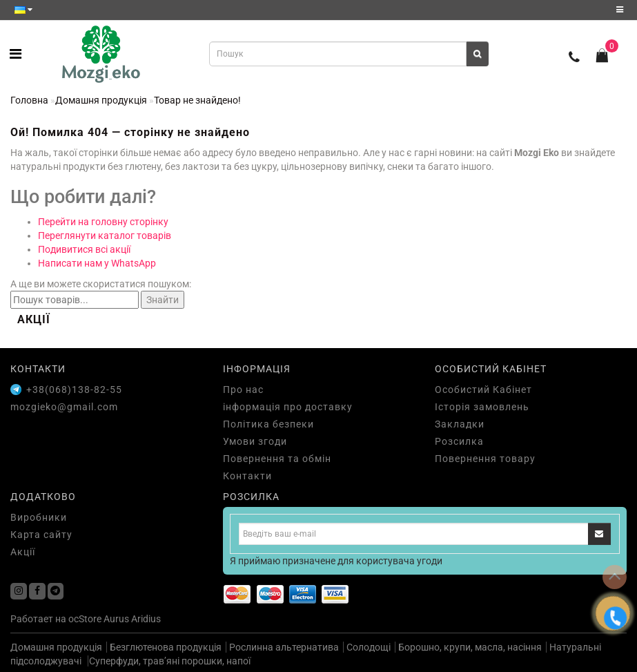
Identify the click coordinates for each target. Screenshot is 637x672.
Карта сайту (41, 535)
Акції (23, 552)
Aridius (146, 619)
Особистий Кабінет (483, 390)
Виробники (39, 517)
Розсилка (459, 441)
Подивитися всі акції (84, 249)
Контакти (247, 476)
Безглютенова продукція (166, 647)
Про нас (243, 390)
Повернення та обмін (277, 459)
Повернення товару (485, 459)
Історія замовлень (482, 407)
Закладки (460, 424)
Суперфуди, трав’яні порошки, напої (170, 661)
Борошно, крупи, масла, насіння (470, 647)
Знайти (163, 300)
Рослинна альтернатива (284, 647)
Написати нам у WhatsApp (97, 263)
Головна (29, 100)
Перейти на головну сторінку (103, 222)
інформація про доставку (288, 407)
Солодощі (369, 647)
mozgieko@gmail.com (64, 407)
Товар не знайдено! (197, 100)
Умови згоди (255, 441)
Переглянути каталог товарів (105, 236)
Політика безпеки (268, 424)
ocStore (85, 619)
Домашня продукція (101, 100)
